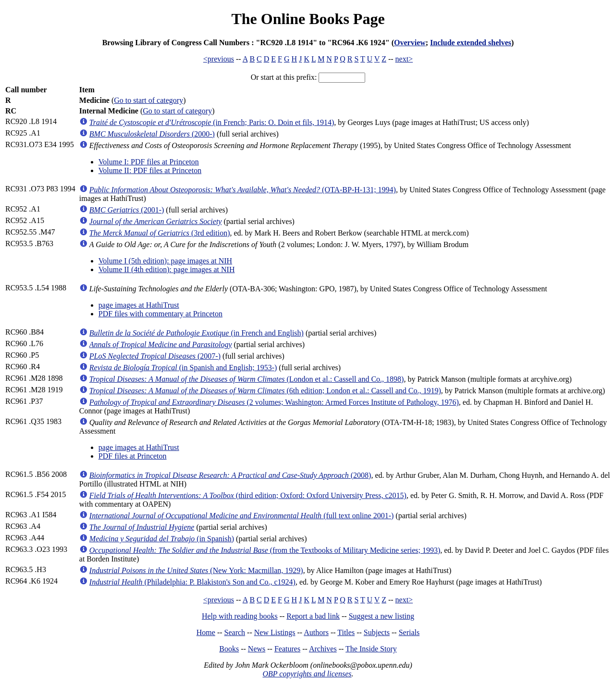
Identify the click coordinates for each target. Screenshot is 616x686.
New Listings (275, 632)
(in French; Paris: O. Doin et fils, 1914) (212, 122)
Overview (410, 43)
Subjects (377, 632)
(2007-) (155, 356)
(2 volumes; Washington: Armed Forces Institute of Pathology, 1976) (274, 402)
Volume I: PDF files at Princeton (149, 162)
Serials (409, 632)
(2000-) (152, 134)
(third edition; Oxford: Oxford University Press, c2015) (248, 495)
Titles (346, 632)
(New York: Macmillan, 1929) (196, 570)
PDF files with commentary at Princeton (160, 314)
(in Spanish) (162, 539)
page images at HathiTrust (139, 305)
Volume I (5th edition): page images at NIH (165, 261)
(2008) (230, 475)
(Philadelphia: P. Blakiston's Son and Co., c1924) (192, 582)
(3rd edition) (160, 233)
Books (229, 649)
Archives (323, 649)
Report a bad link (313, 616)
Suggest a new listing (382, 616)
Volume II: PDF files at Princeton (150, 170)
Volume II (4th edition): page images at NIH (167, 269)
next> (404, 59)
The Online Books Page (308, 19)
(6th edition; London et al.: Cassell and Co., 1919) (265, 391)
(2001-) (127, 210)
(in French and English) (197, 333)
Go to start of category (148, 100)
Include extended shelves (471, 43)
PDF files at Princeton (133, 456)
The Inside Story (371, 649)
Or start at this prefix (283, 77)
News (257, 649)
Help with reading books (240, 616)
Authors (316, 632)
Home (206, 632)
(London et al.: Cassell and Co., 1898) (247, 379)
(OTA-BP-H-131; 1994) (243, 190)
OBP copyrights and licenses (307, 674)
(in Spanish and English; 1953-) (183, 368)
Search (235, 632)
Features (287, 649)
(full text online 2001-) (242, 516)
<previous (219, 59)
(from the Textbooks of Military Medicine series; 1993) (265, 550)
